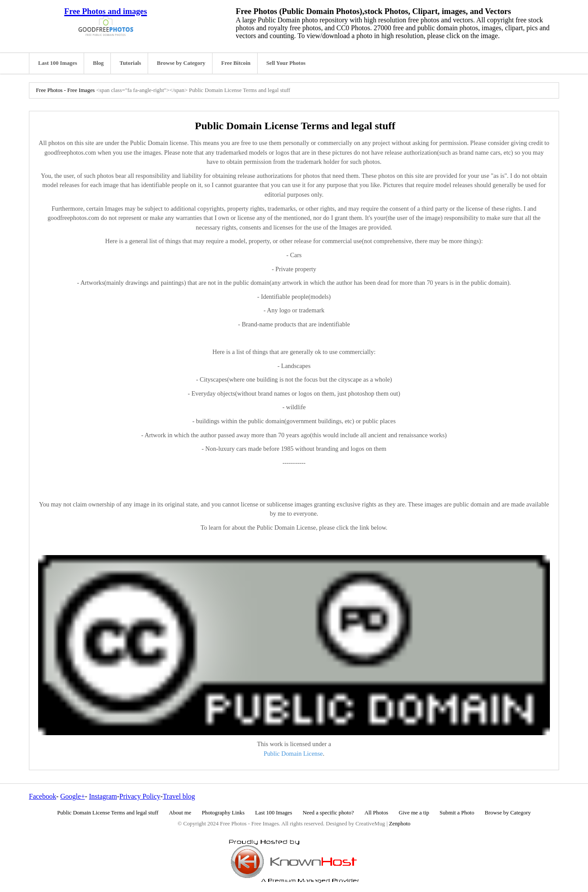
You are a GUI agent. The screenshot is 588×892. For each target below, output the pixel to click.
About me (180, 813)
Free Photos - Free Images (65, 90)
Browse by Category (181, 63)
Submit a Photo (457, 813)
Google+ (73, 796)
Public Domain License (293, 754)
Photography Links (223, 813)
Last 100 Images (58, 63)
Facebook (43, 796)
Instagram (103, 796)
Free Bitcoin (236, 63)
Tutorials (130, 63)
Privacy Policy (140, 796)
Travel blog (179, 796)
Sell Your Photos (286, 63)
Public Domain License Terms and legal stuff (108, 813)
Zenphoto (400, 824)
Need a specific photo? (328, 813)
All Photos (376, 813)
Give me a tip (414, 813)
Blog (98, 63)
